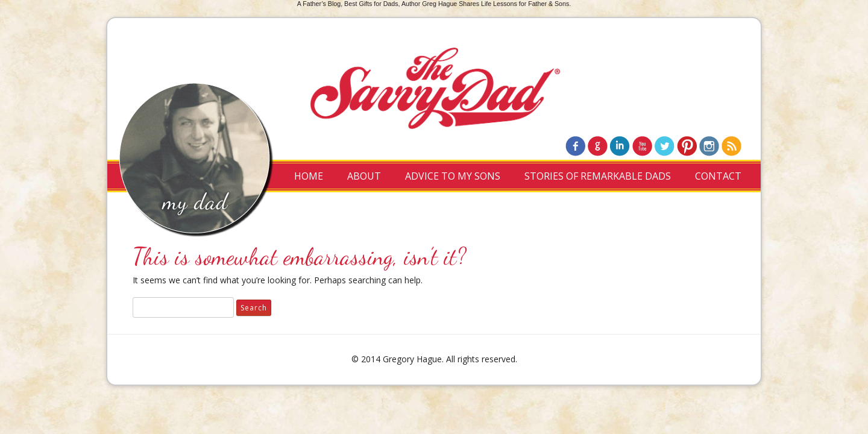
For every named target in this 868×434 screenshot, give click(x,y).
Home (309, 176)
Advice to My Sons (453, 176)
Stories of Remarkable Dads (598, 176)
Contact (718, 176)
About (364, 176)
